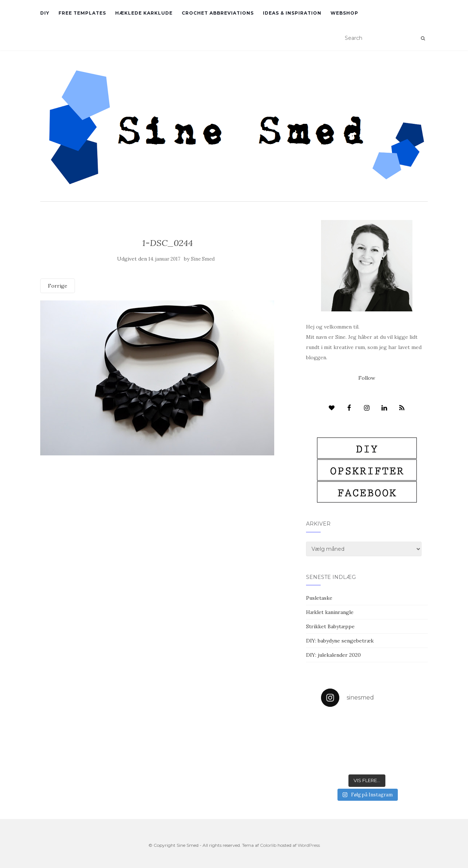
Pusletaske (319, 598)
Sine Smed (203, 259)
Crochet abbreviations (218, 13)
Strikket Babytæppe (330, 626)
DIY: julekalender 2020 (333, 655)
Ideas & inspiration (292, 13)
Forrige (58, 286)
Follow (367, 378)
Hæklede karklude (144, 13)
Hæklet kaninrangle (330, 612)
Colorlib (268, 845)
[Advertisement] (168, 508)
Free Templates (82, 13)
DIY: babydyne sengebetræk (340, 641)
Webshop (344, 13)
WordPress (309, 845)
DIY (45, 13)
